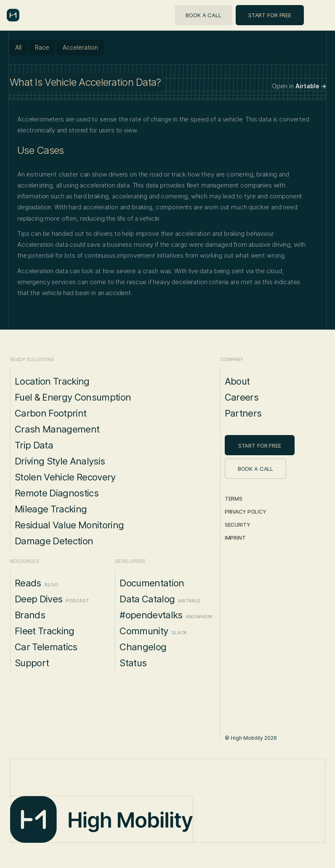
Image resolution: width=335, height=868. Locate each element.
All (18, 47)
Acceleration (80, 47)
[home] (13, 15)
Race (42, 47)
